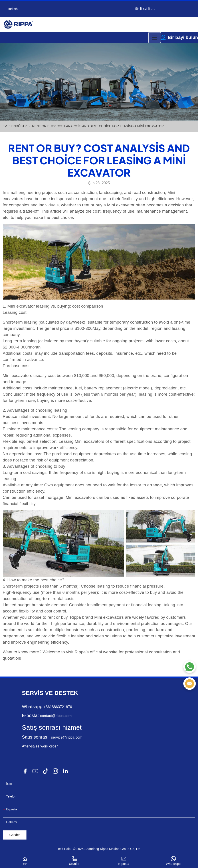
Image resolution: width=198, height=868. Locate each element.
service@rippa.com (67, 737)
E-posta (124, 860)
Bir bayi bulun (183, 37)
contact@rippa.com (56, 716)
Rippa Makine (110, 849)
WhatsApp (173, 860)
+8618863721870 (58, 707)
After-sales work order (40, 746)
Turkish (13, 9)
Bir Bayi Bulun (146, 9)
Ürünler (74, 860)
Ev (25, 860)
